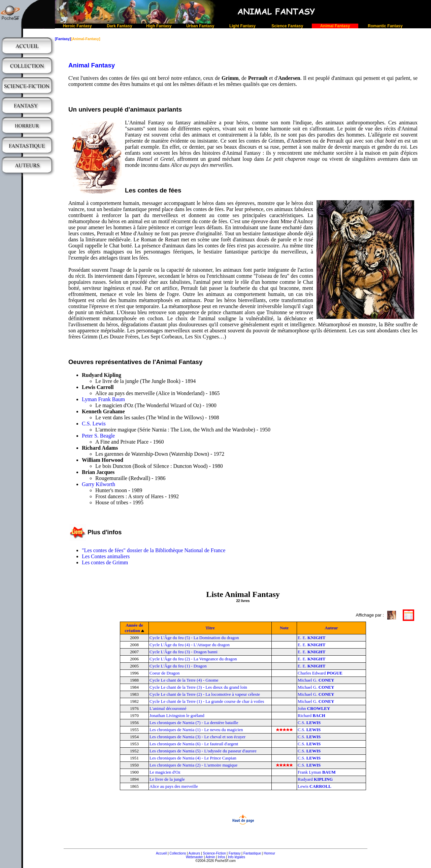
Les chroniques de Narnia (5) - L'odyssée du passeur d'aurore (203, 751)
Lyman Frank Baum (103, 399)
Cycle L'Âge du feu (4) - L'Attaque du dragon (190, 645)
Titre (210, 628)
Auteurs (194, 853)
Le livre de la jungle (167, 779)
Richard (311, 715)
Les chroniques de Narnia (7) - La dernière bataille (194, 723)
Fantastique (252, 853)
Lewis (314, 786)
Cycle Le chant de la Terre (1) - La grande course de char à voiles (207, 701)
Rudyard (315, 779)
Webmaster (194, 857)
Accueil (161, 853)
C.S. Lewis (94, 424)
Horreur (269, 853)
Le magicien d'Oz (165, 772)
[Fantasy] (63, 39)
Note (284, 628)
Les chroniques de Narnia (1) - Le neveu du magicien (196, 730)
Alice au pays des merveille (174, 786)
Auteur (331, 628)
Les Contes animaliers (106, 556)
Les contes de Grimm (105, 562)
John (314, 708)
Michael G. (316, 680)
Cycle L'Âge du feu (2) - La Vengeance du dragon (193, 659)
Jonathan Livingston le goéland (177, 715)
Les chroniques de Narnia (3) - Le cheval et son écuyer (197, 737)
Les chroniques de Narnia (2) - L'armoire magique (193, 765)
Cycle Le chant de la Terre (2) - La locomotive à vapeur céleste (205, 694)
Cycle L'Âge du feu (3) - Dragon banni (184, 652)
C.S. (309, 723)
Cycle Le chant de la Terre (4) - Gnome (184, 680)
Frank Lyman (317, 772)
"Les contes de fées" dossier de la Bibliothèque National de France (154, 550)
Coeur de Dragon (165, 673)
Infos (222, 857)
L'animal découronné (168, 708)
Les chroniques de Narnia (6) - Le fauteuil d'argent (194, 744)
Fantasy (235, 853)
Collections (178, 853)
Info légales (237, 857)
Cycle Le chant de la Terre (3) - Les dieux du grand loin (198, 687)
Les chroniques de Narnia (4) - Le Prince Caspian (193, 758)
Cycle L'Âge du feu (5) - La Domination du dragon (194, 638)
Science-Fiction (214, 853)
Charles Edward (320, 673)
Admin (210, 857)
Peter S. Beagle (98, 436)
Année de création (134, 628)
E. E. (311, 638)
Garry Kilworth (98, 484)
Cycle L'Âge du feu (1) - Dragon (178, 666)
